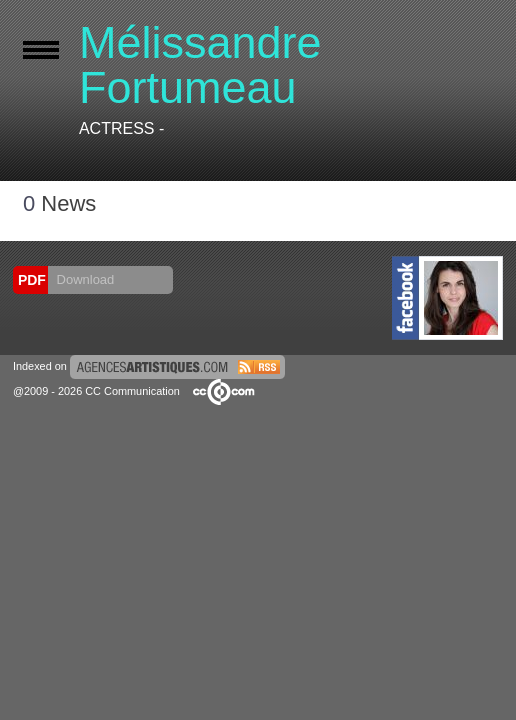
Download (83, 279)
